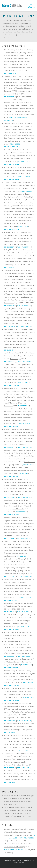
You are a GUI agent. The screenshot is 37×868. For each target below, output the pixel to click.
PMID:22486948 (23, 556)
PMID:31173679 (22, 226)
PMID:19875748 (27, 697)
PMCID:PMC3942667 (11, 476)
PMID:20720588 (28, 838)
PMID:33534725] (24, 176)
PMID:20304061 (27, 665)
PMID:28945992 (10, 350)
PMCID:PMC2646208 (24, 721)
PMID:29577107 (10, 326)
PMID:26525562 (24, 382)
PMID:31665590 (26, 191)
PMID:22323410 (10, 538)
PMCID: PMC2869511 (24, 656)
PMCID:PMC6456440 (24, 247)
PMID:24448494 (10, 497)
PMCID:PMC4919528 (11, 426)
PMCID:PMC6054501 (24, 306)
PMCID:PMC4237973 (24, 447)
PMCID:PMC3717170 (11, 515)
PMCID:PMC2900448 (11, 668)
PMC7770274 (12, 147)
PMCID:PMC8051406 (11, 179)
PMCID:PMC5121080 (11, 385)
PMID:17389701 (10, 768)
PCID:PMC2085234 (23, 768)
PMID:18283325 (10, 733)
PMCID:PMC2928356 (11, 630)
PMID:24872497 (28, 465)
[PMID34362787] (10, 73)
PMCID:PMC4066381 (24, 612)
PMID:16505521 (10, 783)
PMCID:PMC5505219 (24, 362)
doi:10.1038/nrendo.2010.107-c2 (15, 850)
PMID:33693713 (10, 97)
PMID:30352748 (10, 247)
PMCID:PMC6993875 (11, 229)
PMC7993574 (8, 120)
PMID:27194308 (24, 424)
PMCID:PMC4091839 (24, 497)
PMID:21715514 (25, 597)
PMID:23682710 (22, 512)
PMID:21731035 (10, 612)
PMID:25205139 (10, 447)
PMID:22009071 (10, 577)
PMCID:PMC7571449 (11, 165)
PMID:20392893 (10, 656)
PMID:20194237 (29, 682)
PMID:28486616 (10, 362)
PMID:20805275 (23, 627)
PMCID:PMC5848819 (24, 326)
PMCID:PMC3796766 (24, 577)
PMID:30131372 (10, 268)
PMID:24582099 (22, 474)
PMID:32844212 (23, 162)
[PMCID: (24, 117)
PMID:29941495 (10, 306)
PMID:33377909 (15, 117)
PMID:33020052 (14, 144)
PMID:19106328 (10, 721)
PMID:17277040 (22, 750)
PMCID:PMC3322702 (24, 538)
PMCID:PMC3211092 (11, 685)
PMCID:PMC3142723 (11, 600)
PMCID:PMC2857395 (11, 700)
